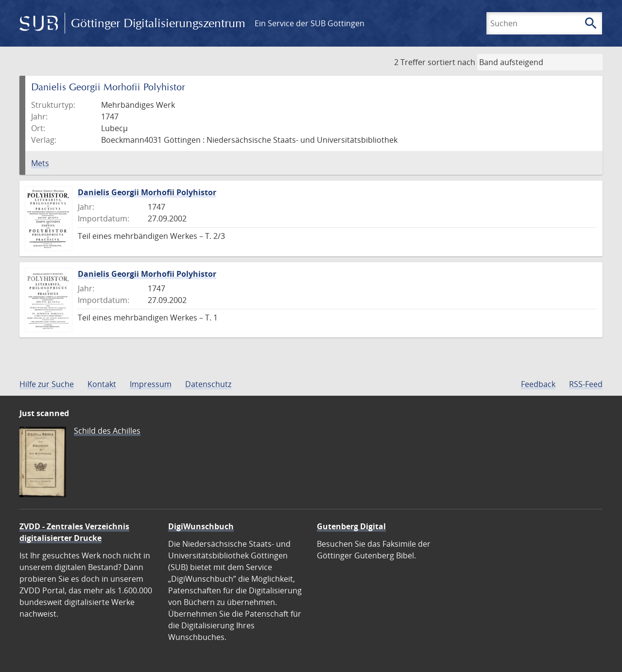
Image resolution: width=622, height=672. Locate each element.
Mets (40, 163)
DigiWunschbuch (201, 526)
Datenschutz (208, 384)
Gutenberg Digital (351, 526)
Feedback (538, 384)
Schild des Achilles (107, 431)
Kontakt (102, 384)
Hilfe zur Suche (47, 384)
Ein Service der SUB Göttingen (310, 23)
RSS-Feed (586, 384)
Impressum (151, 384)
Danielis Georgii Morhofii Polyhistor (147, 192)
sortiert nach (451, 62)
